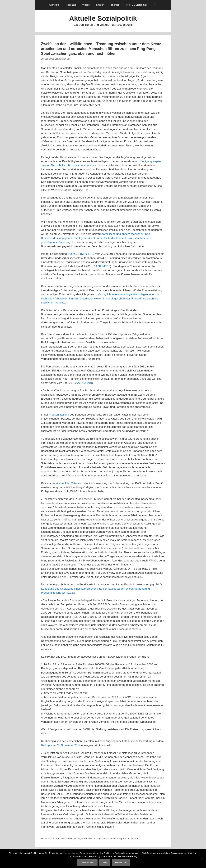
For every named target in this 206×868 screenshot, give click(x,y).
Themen (115, 5)
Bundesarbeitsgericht (69, 839)
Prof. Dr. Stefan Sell (137, 5)
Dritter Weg (116, 839)
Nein (105, 862)
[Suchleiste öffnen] (155, 5)
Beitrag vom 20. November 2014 (61, 745)
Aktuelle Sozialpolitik (103, 18)
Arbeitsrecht (51, 839)
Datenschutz (121, 862)
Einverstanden (87, 862)
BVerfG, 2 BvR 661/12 (81, 254)
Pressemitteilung (59, 415)
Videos (86, 5)
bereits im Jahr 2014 (64, 483)
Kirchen (135, 839)
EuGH (126, 839)
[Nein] (202, 859)
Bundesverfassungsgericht (95, 839)
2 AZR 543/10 (102, 266)
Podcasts (71, 5)
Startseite (54, 5)
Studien (100, 5)
